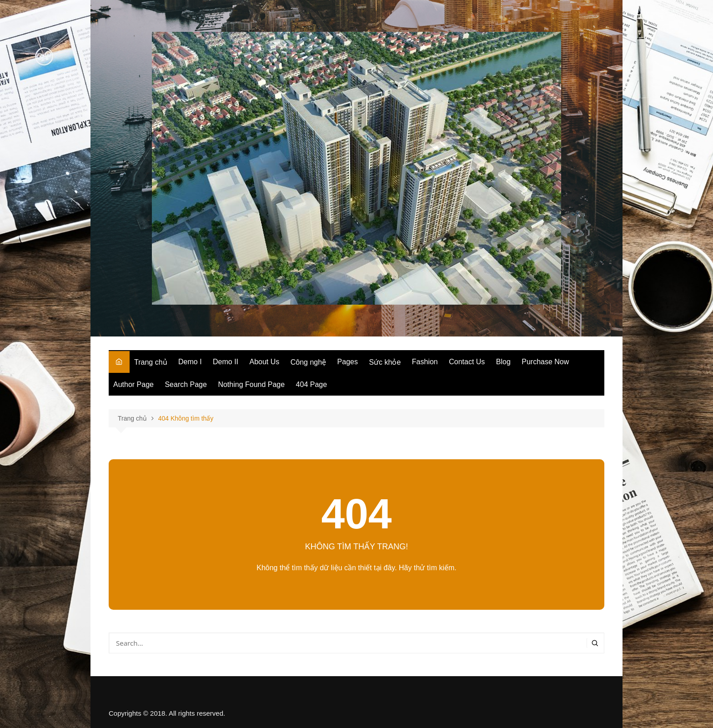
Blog (503, 362)
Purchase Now (545, 362)
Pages (348, 362)
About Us (265, 362)
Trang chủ (151, 362)
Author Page (133, 384)
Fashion (425, 362)
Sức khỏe (385, 362)
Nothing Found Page (251, 384)
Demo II (226, 362)
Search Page (186, 384)
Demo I (190, 362)
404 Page (312, 384)
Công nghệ (308, 362)
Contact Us (467, 362)
